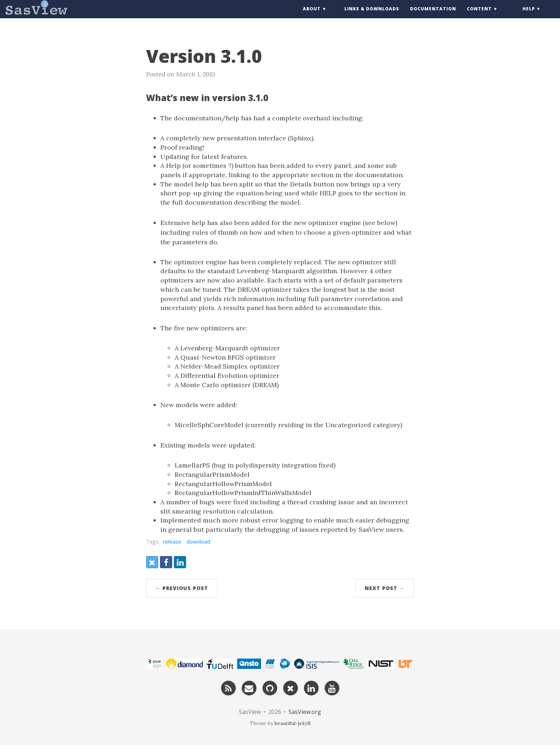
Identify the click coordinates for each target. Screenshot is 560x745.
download (198, 541)
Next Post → (385, 588)
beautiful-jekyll (292, 723)
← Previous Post (182, 588)
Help (529, 16)
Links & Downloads (372, 16)
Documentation (433, 16)
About (312, 16)
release (172, 541)
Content (479, 16)
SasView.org (305, 712)
